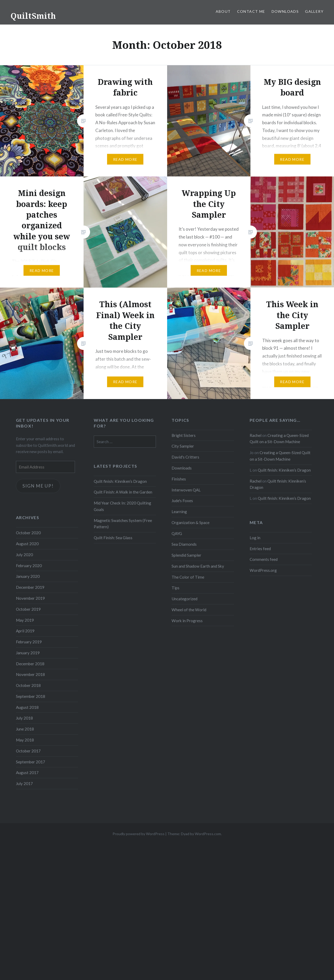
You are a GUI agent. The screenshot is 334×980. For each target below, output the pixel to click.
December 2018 (30, 664)
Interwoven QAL (186, 490)
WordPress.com (208, 834)
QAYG (177, 533)
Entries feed (260, 549)
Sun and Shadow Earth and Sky (198, 566)
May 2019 (25, 620)
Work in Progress (187, 621)
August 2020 (27, 544)
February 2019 (29, 642)
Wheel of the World (189, 610)
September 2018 (31, 696)
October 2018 (28, 685)
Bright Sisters (184, 435)
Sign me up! (38, 486)
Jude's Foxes (182, 501)
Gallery (314, 11)
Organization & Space (191, 522)
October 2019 (28, 609)
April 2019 (25, 631)
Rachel (256, 435)
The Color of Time (188, 577)
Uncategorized (184, 599)
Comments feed (264, 559)
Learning (179, 512)
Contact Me (251, 11)
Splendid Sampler (186, 555)
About (223, 11)
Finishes (179, 479)
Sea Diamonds (184, 544)
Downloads (285, 11)
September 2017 (31, 762)
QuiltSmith (33, 16)
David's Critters (185, 457)
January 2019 (28, 653)
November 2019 (30, 598)
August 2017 (27, 773)
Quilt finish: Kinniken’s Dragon (284, 470)
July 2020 (24, 555)
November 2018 (30, 674)
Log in (255, 538)
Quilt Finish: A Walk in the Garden (123, 492)
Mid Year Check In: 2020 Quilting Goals (122, 506)
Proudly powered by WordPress (139, 834)
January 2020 (28, 576)
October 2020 (28, 533)
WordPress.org (263, 570)
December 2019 (30, 587)
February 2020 (29, 566)
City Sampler (183, 446)
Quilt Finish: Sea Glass (113, 538)
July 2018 (24, 718)
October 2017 (28, 751)
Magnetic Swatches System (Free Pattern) (123, 524)
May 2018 (25, 740)
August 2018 (27, 707)
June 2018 (25, 729)
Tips (175, 588)
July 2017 (24, 783)
